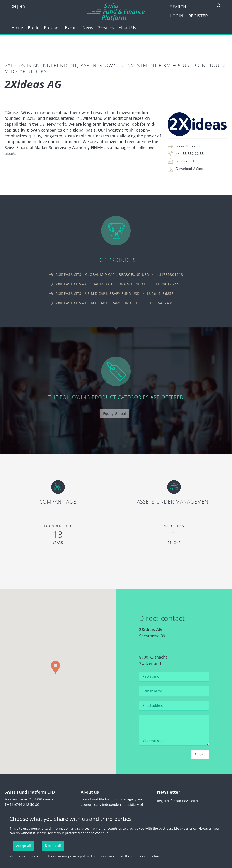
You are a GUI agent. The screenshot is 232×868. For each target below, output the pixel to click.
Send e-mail (185, 161)
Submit (200, 755)
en (22, 6)
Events (71, 27)
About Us (127, 27)
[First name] (174, 677)
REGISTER (198, 16)
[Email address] (174, 706)
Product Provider (44, 27)
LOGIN (177, 16)
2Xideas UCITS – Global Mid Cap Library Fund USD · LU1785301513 (119, 274)
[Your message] (174, 730)
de (14, 6)
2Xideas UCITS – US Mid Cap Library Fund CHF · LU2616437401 (114, 303)
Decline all (53, 846)
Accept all (23, 846)
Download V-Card (190, 169)
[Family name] (174, 691)
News (88, 27)
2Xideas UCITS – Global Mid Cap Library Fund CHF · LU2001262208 (119, 284)
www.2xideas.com (190, 146)
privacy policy (79, 856)
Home (17, 27)
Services (106, 27)
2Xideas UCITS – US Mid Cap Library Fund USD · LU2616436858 (115, 293)
